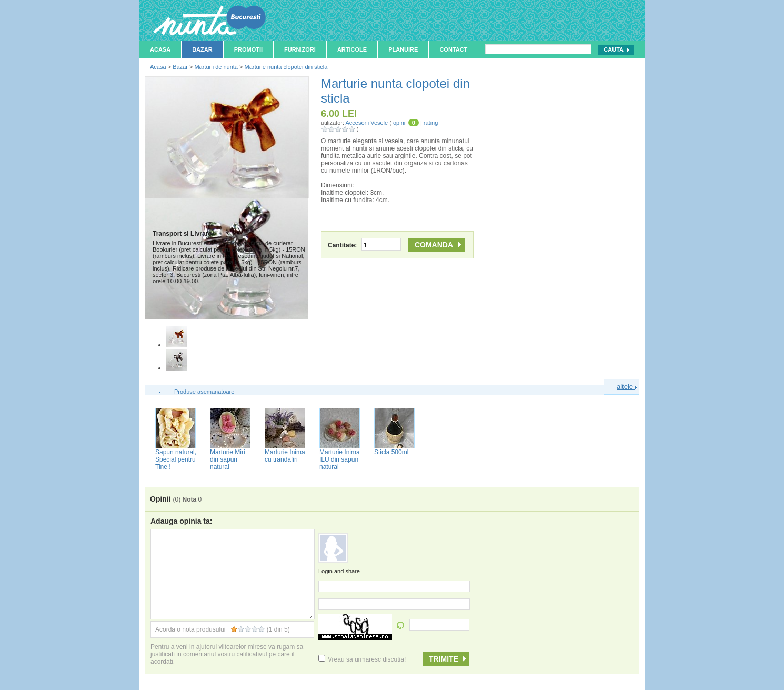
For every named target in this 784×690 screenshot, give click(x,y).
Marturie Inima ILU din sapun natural (340, 459)
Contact (453, 49)
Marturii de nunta (216, 67)
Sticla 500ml (391, 452)
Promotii (248, 49)
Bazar (202, 49)
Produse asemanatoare (204, 392)
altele (627, 387)
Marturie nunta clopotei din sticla (286, 67)
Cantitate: (364, 245)
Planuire (403, 49)
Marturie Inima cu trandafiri (285, 456)
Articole (352, 49)
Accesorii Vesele (366, 123)
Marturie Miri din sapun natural (228, 459)
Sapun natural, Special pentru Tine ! (176, 459)
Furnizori (300, 49)
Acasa (160, 49)
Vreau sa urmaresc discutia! (362, 659)
